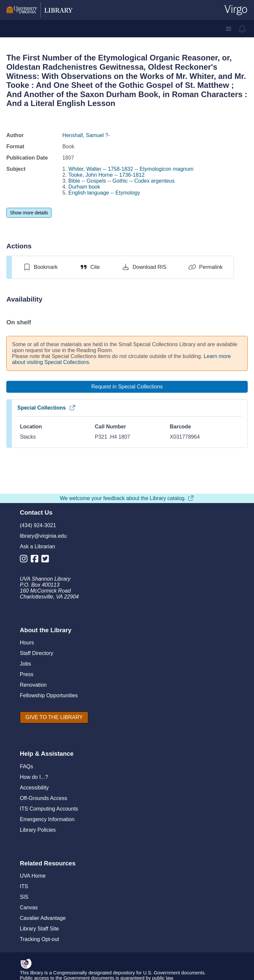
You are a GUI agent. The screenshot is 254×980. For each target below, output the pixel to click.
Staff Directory (37, 653)
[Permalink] (205, 267)
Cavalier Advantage (43, 918)
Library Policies (38, 830)
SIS (24, 897)
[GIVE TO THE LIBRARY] (54, 717)
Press (27, 674)
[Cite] (89, 267)
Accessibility (34, 788)
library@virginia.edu (43, 536)
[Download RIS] (144, 267)
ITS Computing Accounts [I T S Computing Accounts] (49, 809)
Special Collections (46, 408)
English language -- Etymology (104, 193)
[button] (229, 29)
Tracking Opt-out (40, 939)
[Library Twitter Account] (47, 560)
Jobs (25, 664)
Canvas (29, 907)
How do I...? (34, 777)
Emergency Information (47, 819)
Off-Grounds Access (43, 798)
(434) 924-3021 (38, 525)
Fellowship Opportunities (49, 695)
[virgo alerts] (242, 29)
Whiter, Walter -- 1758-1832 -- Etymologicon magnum (131, 169)
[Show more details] (29, 213)
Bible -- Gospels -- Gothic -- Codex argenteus (122, 181)
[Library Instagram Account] (25, 560)
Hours (27, 643)
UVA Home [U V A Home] (33, 876)
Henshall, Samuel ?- (86, 135)
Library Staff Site (39, 929)
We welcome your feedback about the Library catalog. (127, 498)
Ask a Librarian (38, 546)
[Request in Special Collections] (127, 387)
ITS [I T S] (24, 886)
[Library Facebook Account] (36, 560)
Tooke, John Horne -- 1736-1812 (106, 175)
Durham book (84, 187)
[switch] (40, 267)
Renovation (33, 685)
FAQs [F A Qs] (26, 766)
